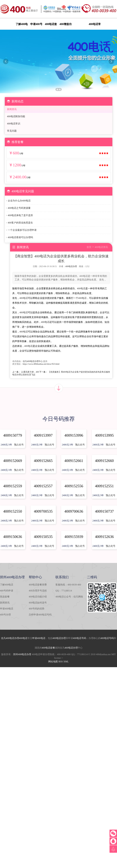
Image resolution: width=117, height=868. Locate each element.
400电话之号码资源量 (19, 208)
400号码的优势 (37, 609)
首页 (89, 247)
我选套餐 (5, 597)
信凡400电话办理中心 (33, 361)
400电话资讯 (101, 247)
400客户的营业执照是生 (20, 223)
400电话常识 (14, 124)
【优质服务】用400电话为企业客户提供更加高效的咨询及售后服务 (79, 372)
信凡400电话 (8, 638)
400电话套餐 (48, 648)
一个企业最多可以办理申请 (22, 230)
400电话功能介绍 (38, 597)
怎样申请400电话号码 (40, 615)
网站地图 (53, 662)
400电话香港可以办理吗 (20, 237)
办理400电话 (21, 638)
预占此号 (19, 445)
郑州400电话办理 (22, 654)
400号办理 (5, 615)
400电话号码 (80, 638)
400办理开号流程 (38, 591)
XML (66, 662)
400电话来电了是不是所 (20, 215)
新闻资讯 (12, 109)
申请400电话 (7, 609)
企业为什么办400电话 (19, 201)
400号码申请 (7, 591)
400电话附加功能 (16, 116)
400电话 (81, 288)
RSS (61, 662)
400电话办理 (71, 266)
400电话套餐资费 (38, 585)
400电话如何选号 (38, 603)
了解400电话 (7, 585)
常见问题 (12, 131)
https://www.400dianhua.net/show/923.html (41, 364)
